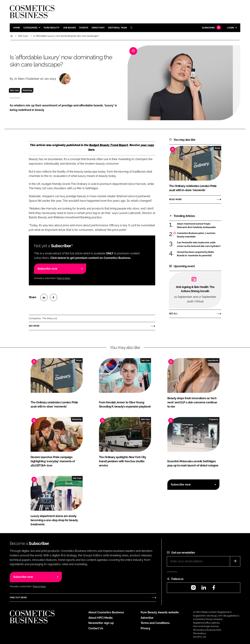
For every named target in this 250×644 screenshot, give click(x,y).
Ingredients (213, 360)
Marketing (27, 90)
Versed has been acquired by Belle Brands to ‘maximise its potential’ (195, 254)
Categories (30, 28)
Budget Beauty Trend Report (109, 145)
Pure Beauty (52, 28)
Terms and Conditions (155, 623)
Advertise (147, 618)
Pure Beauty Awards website (160, 612)
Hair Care (146, 360)
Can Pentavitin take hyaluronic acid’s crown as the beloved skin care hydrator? (199, 244)
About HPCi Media (100, 618)
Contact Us (96, 628)
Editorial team (118, 28)
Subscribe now (47, 269)
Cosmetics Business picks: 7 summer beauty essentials (196, 235)
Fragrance (214, 419)
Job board (69, 28)
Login (230, 28)
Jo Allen (19, 79)
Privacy (145, 628)
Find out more (18, 598)
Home (17, 28)
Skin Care (14, 90)
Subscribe (211, 28)
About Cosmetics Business (106, 612)
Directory (98, 28)
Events (84, 28)
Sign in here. (64, 278)
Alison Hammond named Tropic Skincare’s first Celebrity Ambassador (196, 226)
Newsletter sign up (101, 623)
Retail (217, 148)
